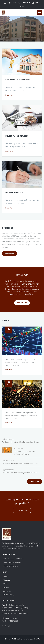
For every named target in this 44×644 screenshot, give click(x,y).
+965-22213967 (26, 3)
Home (5, 576)
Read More (9, 95)
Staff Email (37, 3)
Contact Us (22, 303)
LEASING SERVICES (14, 192)
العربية (22, 6)
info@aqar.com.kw (12, 3)
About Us (7, 580)
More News (35, 482)
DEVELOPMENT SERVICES (17, 136)
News (5, 584)
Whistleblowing (9, 595)
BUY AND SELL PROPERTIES (18, 80)
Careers (6, 587)
